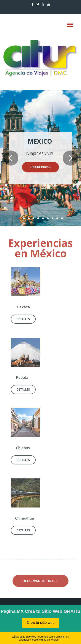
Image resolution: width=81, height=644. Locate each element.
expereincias (40, 167)
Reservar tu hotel (40, 581)
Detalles (23, 319)
